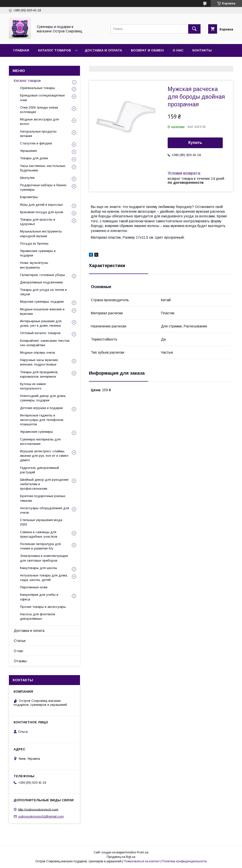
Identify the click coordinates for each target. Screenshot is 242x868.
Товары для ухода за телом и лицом (43, 292)
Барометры (29, 197)
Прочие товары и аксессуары (43, 607)
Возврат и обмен (147, 50)
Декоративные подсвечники (41, 282)
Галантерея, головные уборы (42, 275)
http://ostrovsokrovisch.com (38, 809)
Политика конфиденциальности (184, 861)
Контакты (202, 50)
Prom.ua (143, 852)
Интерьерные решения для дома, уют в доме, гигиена (41, 323)
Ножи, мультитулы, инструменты (34, 265)
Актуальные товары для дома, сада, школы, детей (44, 578)
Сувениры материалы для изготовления (40, 442)
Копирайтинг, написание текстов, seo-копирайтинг (45, 343)
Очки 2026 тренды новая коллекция (39, 110)
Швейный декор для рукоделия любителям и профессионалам (44, 484)
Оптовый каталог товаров (40, 333)
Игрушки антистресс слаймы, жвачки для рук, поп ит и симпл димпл (44, 456)
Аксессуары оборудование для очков (45, 510)
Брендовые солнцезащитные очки (42, 98)
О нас (178, 50)
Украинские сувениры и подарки (38, 253)
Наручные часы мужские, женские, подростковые (39, 362)
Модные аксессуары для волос (39, 122)
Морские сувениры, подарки (42, 302)
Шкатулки (27, 178)
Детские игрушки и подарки (41, 408)
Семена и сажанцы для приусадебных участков (39, 534)
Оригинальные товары (37, 88)
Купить (195, 143)
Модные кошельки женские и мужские (42, 311)
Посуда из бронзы (34, 243)
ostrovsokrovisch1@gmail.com (41, 816)
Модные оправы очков (38, 353)
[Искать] (194, 29)
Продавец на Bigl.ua (121, 857)
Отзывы (21, 63)
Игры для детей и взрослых (41, 205)
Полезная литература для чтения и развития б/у (40, 546)
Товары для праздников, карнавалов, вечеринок (39, 374)
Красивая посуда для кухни (42, 212)
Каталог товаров (54, 50)
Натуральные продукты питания (38, 134)
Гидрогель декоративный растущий (40, 470)
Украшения (28, 151)
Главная (21, 50)
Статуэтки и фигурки (36, 143)
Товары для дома (34, 158)
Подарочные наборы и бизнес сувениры (43, 187)
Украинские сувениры (36, 432)
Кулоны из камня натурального (33, 386)
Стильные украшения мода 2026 (41, 522)
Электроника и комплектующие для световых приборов (44, 558)
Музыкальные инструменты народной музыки (41, 234)
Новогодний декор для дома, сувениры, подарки (43, 398)
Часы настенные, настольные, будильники (43, 168)
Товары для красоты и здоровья (38, 222)
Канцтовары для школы (39, 568)
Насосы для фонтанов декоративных (38, 616)
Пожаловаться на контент (142, 861)
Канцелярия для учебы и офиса (39, 597)
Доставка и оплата (103, 50)
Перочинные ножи (34, 587)
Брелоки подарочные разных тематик (43, 498)
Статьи (20, 641)
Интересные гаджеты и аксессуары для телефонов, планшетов (42, 420)
